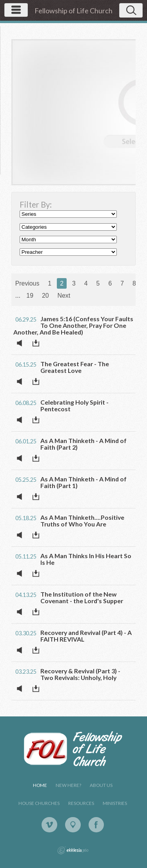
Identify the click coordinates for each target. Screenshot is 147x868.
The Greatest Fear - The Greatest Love (75, 367)
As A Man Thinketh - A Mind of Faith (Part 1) (83, 482)
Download (38, 343)
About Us (101, 785)
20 (45, 296)
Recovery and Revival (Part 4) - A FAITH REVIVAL (86, 636)
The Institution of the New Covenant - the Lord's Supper (82, 597)
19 (30, 296)
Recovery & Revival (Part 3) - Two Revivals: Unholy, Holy (80, 674)
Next (64, 296)
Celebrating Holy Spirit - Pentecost (74, 405)
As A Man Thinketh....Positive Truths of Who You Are (82, 521)
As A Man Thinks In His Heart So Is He (86, 559)
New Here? (68, 785)
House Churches (39, 803)
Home (40, 785)
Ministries (115, 803)
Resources (81, 803)
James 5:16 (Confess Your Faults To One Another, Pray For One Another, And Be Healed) (73, 325)
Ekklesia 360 (73, 850)
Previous (27, 283)
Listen (22, 343)
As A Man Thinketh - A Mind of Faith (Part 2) (83, 444)
